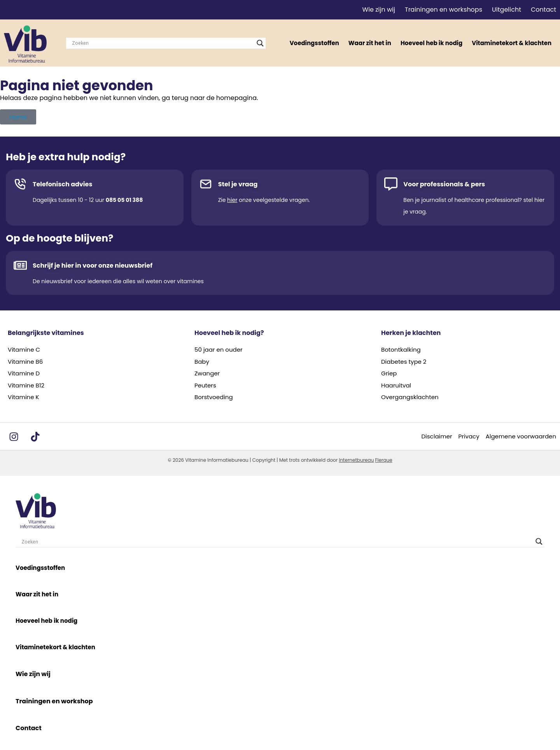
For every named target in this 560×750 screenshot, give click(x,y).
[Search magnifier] (260, 43)
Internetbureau (356, 460)
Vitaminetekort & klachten (512, 43)
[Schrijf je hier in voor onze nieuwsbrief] (20, 265)
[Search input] (162, 43)
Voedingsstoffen (314, 43)
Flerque (384, 460)
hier (232, 200)
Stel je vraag (238, 184)
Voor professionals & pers (444, 184)
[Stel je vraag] (206, 184)
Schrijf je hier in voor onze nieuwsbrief (93, 265)
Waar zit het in (370, 43)
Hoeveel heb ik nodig (431, 43)
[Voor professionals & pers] (391, 184)
